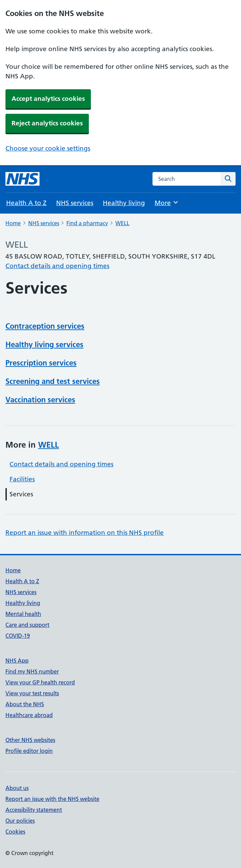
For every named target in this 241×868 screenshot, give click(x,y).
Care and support (27, 625)
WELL (122, 223)
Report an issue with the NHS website (52, 799)
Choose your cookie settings (48, 148)
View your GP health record (40, 682)
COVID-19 (18, 636)
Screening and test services (53, 381)
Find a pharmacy (87, 223)
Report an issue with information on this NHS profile (85, 533)
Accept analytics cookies (48, 99)
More (167, 203)
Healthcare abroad (29, 715)
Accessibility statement (34, 810)
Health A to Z (26, 203)
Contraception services (45, 326)
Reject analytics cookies (47, 123)
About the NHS (25, 704)
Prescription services (41, 363)
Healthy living (124, 203)
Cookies (15, 832)
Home (13, 223)
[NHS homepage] (22, 179)
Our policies (20, 821)
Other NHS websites (30, 740)
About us (17, 788)
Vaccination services (40, 400)
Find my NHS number (32, 671)
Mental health (23, 614)
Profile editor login (29, 751)
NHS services (75, 203)
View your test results (32, 693)
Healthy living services (44, 344)
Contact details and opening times (57, 266)
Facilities (22, 479)
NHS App (17, 661)
